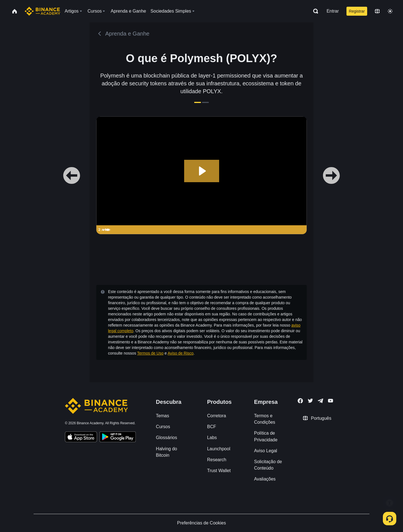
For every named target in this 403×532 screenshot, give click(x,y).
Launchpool (219, 449)
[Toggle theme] (390, 11)
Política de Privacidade (266, 436)
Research (217, 460)
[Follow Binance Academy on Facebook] (300, 401)
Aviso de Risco (181, 353)
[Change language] (377, 11)
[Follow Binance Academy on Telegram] (320, 401)
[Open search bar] (314, 11)
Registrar (357, 11)
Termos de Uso (150, 353)
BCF (212, 427)
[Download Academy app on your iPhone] (81, 438)
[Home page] (42, 11)
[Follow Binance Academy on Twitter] (310, 401)
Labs (212, 438)
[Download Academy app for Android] (118, 438)
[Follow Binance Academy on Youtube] (331, 401)
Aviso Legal (266, 451)
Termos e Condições (265, 419)
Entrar (333, 11)
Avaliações (265, 479)
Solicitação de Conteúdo (268, 465)
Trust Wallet (219, 471)
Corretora (217, 416)
